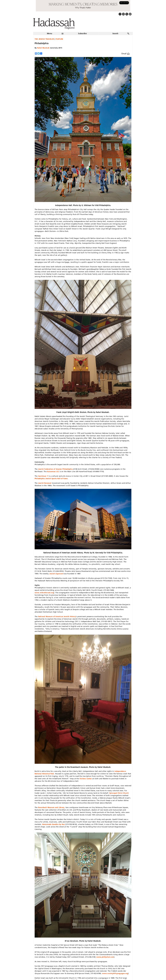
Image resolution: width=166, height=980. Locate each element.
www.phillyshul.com (105, 957)
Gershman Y (43, 476)
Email (125, 54)
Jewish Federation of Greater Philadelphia (55, 469)
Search (115, 33)
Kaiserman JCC (53, 471)
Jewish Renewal (45, 483)
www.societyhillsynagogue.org (115, 973)
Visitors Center (86, 779)
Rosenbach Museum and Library (51, 807)
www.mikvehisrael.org (44, 593)
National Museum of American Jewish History (57, 616)
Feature (59, 39)
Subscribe (82, 33)
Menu (50, 33)
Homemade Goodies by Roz (53, 824)
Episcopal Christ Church (119, 793)
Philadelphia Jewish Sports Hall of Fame (51, 478)
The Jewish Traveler (44, 39)
